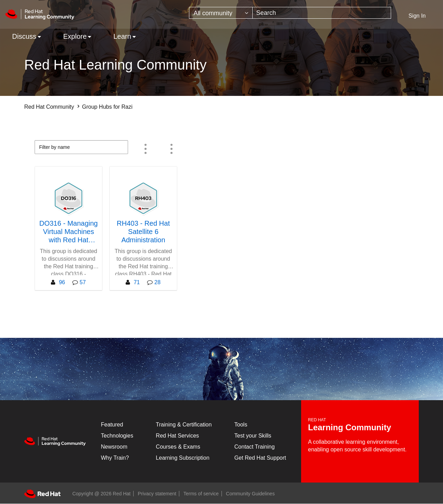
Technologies (117, 436)
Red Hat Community (49, 107)
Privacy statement (157, 494)
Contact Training (255, 447)
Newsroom (114, 447)
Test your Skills (253, 436)
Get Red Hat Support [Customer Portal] (260, 458)
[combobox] (322, 13)
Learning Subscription (183, 458)
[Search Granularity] (221, 13)
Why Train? (115, 458)
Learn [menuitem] (122, 36)
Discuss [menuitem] (24, 36)
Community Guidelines (250, 494)
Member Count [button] (145, 149)
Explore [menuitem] (75, 36)
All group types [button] (171, 149)
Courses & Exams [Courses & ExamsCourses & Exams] (178, 447)
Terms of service (201, 494)
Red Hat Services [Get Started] (177, 436)
